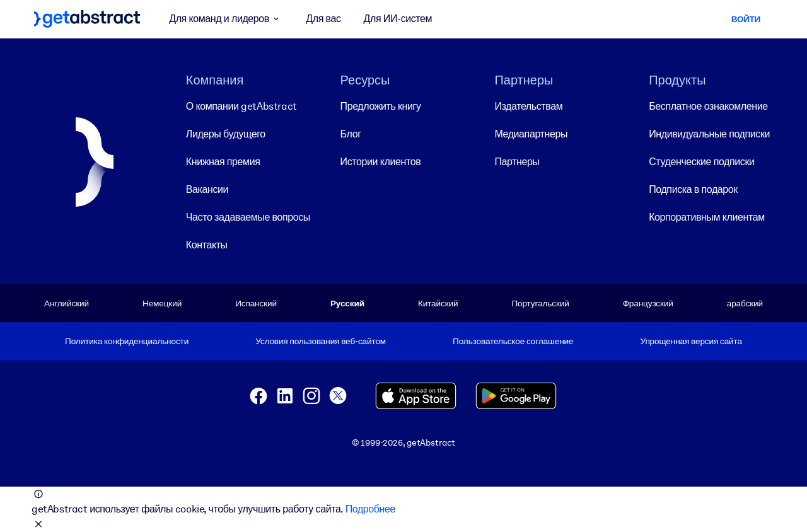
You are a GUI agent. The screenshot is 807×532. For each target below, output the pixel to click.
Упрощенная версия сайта (691, 341)
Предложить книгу (381, 106)
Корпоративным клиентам (707, 217)
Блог (351, 134)
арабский (745, 303)
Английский (67, 303)
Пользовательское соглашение (513, 341)
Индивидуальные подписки (709, 134)
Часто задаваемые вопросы (248, 217)
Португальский (540, 303)
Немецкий (162, 303)
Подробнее (370, 509)
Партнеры (517, 162)
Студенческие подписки (701, 162)
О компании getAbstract (241, 106)
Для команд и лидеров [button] (226, 19)
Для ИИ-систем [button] (398, 19)
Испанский (256, 303)
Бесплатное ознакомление (708, 106)
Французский (648, 303)
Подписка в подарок (693, 189)
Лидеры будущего (226, 134)
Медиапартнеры (531, 134)
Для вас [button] (323, 19)
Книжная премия (223, 162)
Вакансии (207, 189)
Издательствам (528, 106)
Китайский (438, 303)
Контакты (207, 245)
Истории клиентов (381, 162)
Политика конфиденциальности (127, 341)
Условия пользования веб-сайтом (321, 341)
